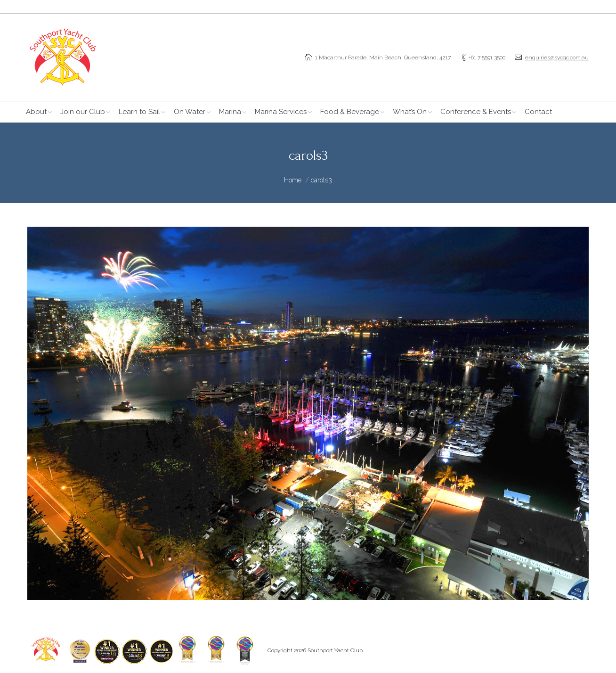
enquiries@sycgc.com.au (557, 57)
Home (293, 180)
